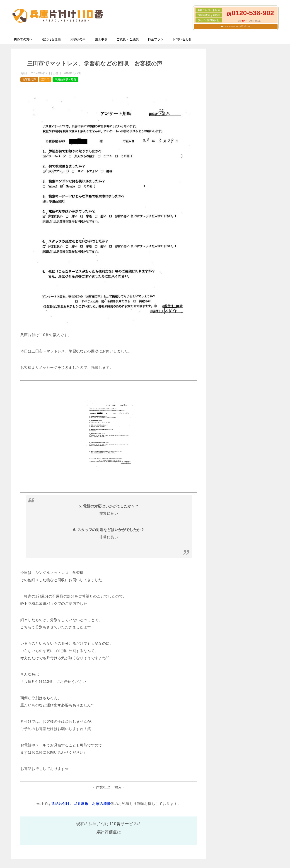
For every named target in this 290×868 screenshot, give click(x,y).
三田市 (45, 79)
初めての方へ (23, 39)
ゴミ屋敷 (81, 804)
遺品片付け (60, 804)
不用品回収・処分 (65, 79)
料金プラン (156, 39)
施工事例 (101, 39)
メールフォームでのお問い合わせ (237, 26)
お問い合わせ (182, 39)
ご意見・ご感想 (128, 39)
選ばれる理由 (51, 39)
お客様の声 (78, 39)
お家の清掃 (101, 804)
